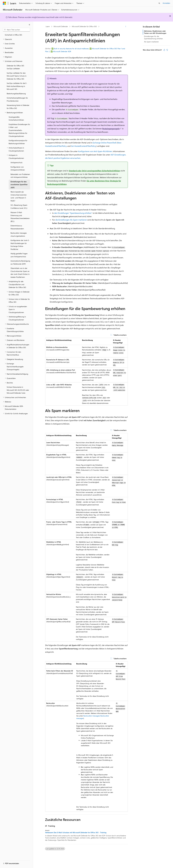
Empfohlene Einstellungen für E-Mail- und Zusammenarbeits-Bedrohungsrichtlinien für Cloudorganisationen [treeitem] (19, 130)
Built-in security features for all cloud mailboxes (71, 49)
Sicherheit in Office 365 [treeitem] (13, 35)
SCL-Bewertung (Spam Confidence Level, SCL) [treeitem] (19, 207)
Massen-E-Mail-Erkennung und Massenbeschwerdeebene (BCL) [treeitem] (20, 217)
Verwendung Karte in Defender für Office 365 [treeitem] (18, 107)
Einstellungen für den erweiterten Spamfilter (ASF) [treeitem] (19, 185)
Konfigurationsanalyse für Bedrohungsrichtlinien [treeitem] (18, 142)
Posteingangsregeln (111, 129)
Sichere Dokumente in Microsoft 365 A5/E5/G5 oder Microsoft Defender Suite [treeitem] (18, 390)
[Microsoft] (4, 3)
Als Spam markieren (151, 42)
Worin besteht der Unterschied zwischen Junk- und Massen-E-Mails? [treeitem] (19, 196)
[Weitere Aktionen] (126, 27)
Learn (48, 26)
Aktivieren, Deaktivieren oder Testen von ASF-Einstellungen (155, 32)
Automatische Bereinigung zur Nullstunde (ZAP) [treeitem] (20, 262)
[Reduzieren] (29, 25)
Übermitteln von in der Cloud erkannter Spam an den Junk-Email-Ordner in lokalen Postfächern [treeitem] (20, 273)
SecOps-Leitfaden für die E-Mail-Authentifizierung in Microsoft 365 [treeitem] (17, 86)
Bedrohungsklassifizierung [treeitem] (16, 94)
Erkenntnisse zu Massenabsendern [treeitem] (17, 227)
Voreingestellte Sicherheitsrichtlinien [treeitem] (16, 118)
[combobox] (16, 30)
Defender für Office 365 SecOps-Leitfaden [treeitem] (15, 67)
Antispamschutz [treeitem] (16, 162)
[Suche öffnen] (159, 3)
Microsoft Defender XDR (62, 51)
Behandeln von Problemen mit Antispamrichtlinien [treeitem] (20, 176)
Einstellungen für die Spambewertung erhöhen (153, 37)
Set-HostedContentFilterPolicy (83, 146)
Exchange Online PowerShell (104, 143)
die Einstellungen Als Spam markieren (71, 220)
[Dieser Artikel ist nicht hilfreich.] (167, 50)
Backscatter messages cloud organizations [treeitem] (19, 234)
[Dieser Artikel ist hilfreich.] (164, 50)
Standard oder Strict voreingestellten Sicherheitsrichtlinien (94, 171)
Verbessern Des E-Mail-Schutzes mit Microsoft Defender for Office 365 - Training (76, 833)
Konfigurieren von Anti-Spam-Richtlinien (95, 151)
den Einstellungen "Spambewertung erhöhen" (73, 213)
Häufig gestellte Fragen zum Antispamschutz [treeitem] (19, 255)
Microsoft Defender (61, 26)
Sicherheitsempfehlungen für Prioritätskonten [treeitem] (17, 99)
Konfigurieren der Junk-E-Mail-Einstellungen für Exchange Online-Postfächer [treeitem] (20, 245)
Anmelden (166, 3)
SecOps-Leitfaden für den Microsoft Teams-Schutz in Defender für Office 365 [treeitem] (17, 76)
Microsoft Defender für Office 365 (84, 26)
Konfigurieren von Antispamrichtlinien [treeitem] (18, 168)
